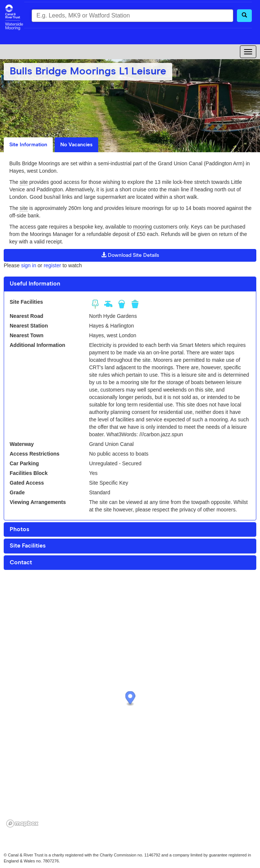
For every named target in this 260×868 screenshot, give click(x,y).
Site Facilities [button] (28, 546)
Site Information (28, 145)
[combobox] (132, 16)
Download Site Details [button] (130, 255)
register (52, 265)
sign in (29, 265)
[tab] (130, 284)
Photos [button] (20, 529)
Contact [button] (21, 562)
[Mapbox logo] (22, 824)
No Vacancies (76, 145)
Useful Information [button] (35, 284)
